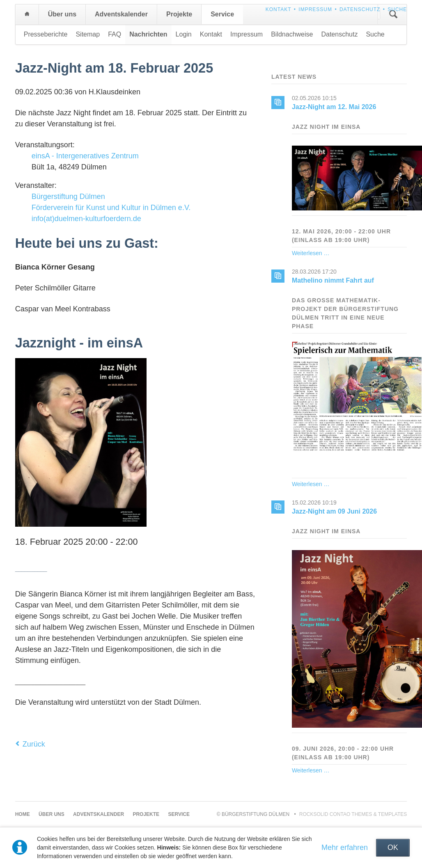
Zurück (34, 744)
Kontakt (279, 9)
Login (184, 34)
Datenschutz (360, 9)
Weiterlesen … (311, 253)
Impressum (315, 9)
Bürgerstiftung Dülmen (68, 196)
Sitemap (88, 34)
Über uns (62, 14)
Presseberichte (46, 34)
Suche (397, 9)
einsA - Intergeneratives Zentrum (85, 156)
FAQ (115, 34)
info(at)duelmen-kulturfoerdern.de (86, 219)
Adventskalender (121, 14)
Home (27, 14)
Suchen (393, 14)
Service (222, 14)
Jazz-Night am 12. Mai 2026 (334, 107)
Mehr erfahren (345, 847)
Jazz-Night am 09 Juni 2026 (334, 511)
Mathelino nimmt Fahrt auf (333, 280)
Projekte (179, 14)
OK (393, 847)
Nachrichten (148, 34)
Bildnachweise (292, 34)
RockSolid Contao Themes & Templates (353, 814)
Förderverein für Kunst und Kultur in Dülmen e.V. (111, 208)
